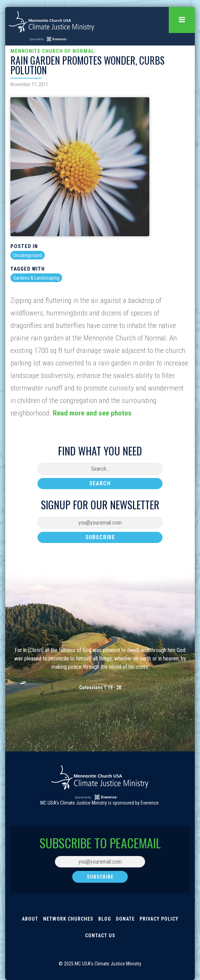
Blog (105, 919)
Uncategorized (28, 255)
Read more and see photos (92, 413)
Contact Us (100, 936)
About (30, 919)
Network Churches (68, 919)
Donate (125, 919)
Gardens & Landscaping (36, 278)
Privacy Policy (159, 919)
